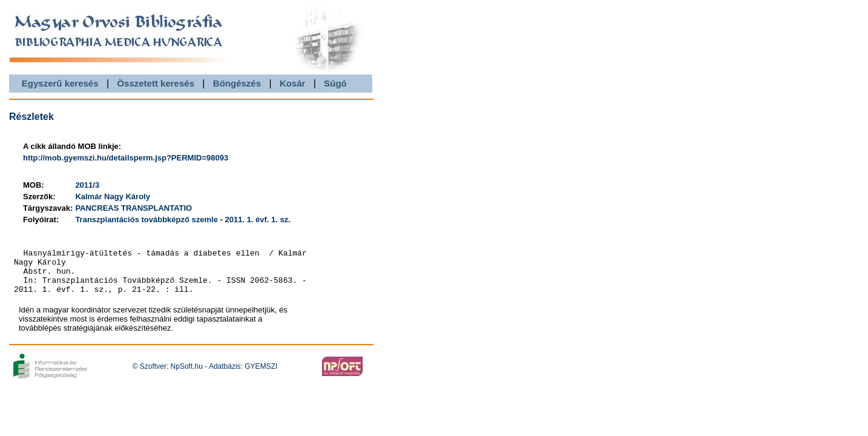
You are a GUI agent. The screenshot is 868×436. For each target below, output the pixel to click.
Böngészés (237, 83)
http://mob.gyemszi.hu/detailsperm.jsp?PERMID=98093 (126, 158)
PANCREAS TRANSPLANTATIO (133, 208)
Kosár (293, 83)
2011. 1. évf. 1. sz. (257, 220)
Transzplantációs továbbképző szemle (146, 220)
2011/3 (87, 185)
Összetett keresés (156, 83)
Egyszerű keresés (60, 83)
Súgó (335, 83)
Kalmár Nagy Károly (113, 197)
